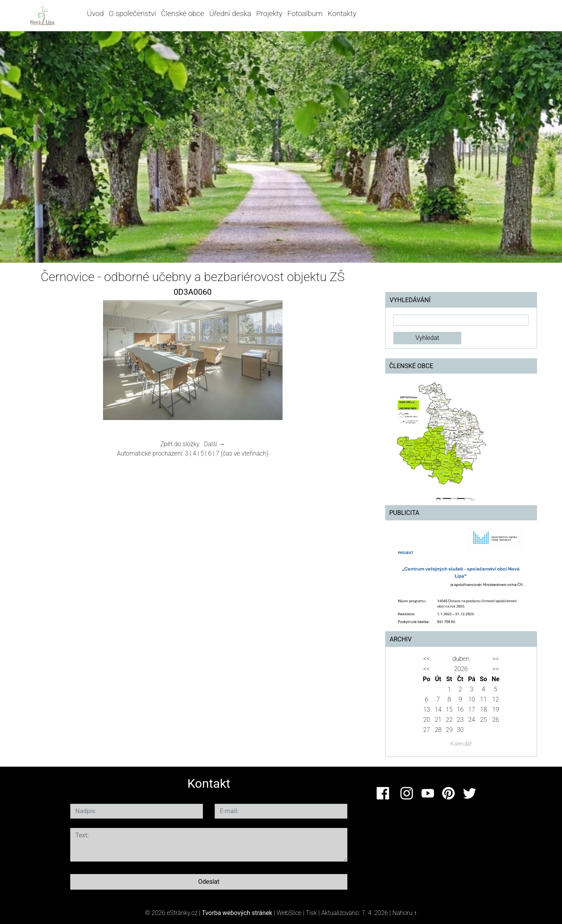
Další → (215, 444)
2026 (461, 669)
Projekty (269, 13)
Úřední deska (230, 13)
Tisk (311, 913)
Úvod (95, 13)
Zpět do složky (180, 444)
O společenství (132, 13)
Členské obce (183, 13)
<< (427, 659)
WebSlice (289, 913)
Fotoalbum (305, 13)
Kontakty (342, 13)
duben (461, 659)
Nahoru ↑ (405, 913)
